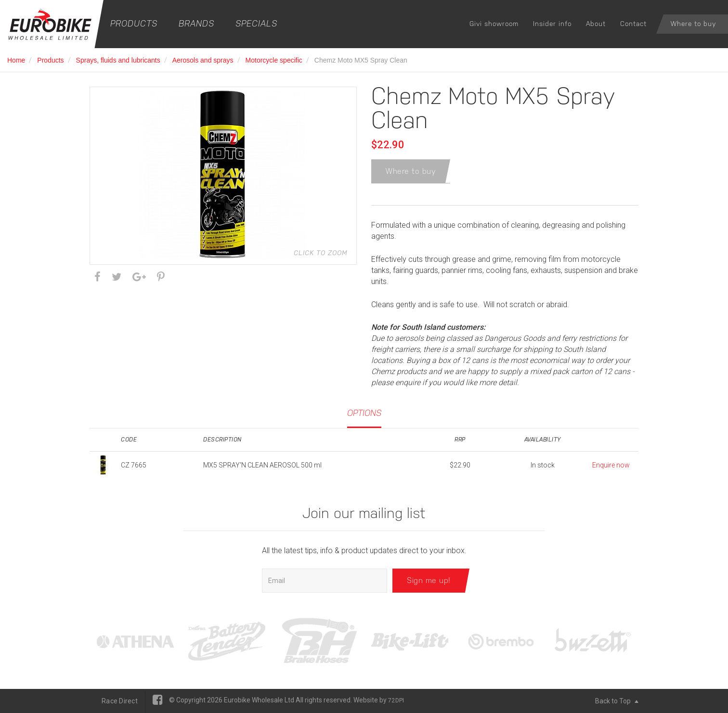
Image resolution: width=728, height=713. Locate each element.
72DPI (396, 700)
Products (134, 23)
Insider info (552, 24)
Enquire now (611, 465)
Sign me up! (429, 580)
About (596, 24)
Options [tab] (364, 413)
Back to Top (617, 701)
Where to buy (693, 24)
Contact (633, 24)
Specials (256, 23)
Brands (196, 23)
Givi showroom (494, 24)
